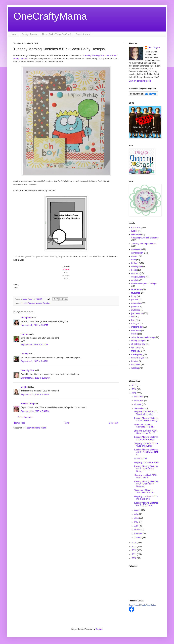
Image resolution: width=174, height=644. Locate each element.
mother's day (137, 327)
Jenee (66, 270)
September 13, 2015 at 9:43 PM (35, 411)
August (138, 510)
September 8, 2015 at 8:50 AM (34, 325)
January (138, 538)
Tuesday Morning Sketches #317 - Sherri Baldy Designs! (146, 484)
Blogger (99, 629)
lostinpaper (26, 318)
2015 (135, 393)
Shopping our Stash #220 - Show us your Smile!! (146, 432)
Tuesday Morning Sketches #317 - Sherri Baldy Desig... (146, 469)
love (133, 320)
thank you (136, 351)
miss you (135, 324)
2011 (135, 554)
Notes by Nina (28, 370)
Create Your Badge (148, 605)
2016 (135, 389)
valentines (136, 365)
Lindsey (25, 354)
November (139, 401)
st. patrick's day (138, 344)
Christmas (136, 228)
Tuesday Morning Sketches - (97, 55)
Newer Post (19, 423)
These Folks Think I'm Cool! (56, 34)
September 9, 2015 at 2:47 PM (34, 345)
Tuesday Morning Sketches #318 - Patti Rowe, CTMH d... (147, 452)
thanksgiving (137, 354)
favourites (136, 293)
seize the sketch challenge (143, 337)
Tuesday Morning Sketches (39, 303)
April (137, 526)
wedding (135, 368)
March (137, 530)
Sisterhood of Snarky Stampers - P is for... (144, 426)
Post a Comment (25, 417)
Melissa (66, 276)
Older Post (113, 423)
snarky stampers (139, 341)
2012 (135, 550)
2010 (135, 558)
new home (136, 330)
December (139, 397)
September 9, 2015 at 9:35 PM (34, 361)
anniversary (137, 249)
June (137, 518)
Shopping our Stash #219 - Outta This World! (146, 445)
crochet (135, 280)
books (134, 270)
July (136, 514)
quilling (134, 334)
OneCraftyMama (50, 16)
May (137, 522)
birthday (24, 303)
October (138, 404)
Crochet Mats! (83, 34)
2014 (135, 543)
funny (134, 296)
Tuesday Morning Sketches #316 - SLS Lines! (146, 504)
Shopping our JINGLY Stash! (147, 463)
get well (135, 300)
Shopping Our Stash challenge (145, 238)
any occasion (137, 253)
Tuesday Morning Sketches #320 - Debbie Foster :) (146, 419)
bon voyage (137, 266)
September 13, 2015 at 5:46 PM (35, 395)
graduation (136, 303)
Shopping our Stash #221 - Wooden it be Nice (146, 413)
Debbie (24, 387)
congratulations (138, 277)
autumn (135, 256)
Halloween (136, 234)
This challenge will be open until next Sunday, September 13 (43, 256)
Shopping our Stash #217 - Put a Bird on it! (146, 498)
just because (137, 313)
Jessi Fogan (154, 47)
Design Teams (29, 34)
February (139, 534)
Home (14, 34)
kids (133, 317)
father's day (137, 289)
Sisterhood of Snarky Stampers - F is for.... (144, 491)
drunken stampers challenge (144, 284)
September (140, 408)
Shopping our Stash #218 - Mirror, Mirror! (146, 476)
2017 (135, 385)
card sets (135, 273)
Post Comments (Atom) (36, 428)
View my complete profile (140, 81)
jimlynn (24, 334)
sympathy (136, 348)
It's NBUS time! (141, 458)
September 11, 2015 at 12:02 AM (35, 378)
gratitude (135, 306)
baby (134, 260)
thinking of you (138, 358)
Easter (134, 231)
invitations (136, 310)
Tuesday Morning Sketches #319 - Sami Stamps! (146, 438)
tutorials (135, 361)
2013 (135, 546)
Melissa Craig (27, 404)
